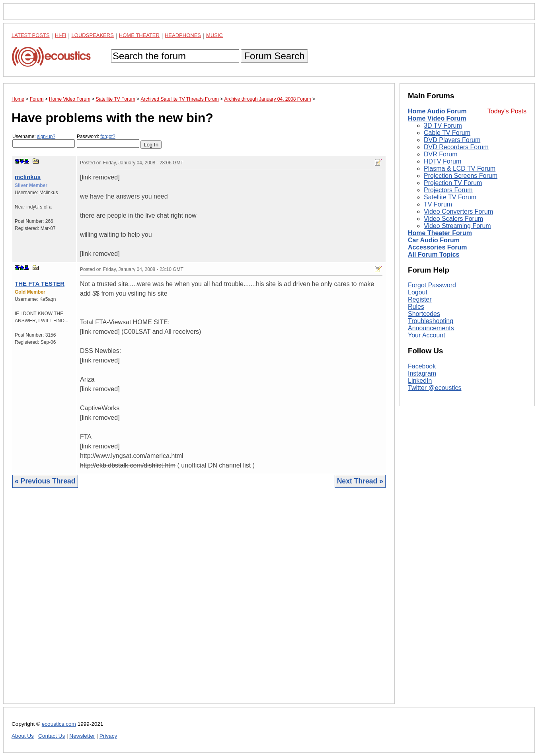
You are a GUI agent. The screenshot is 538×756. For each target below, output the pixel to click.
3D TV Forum (443, 126)
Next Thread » (360, 481)
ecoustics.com (59, 724)
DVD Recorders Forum (456, 147)
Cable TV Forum (447, 133)
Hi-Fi (61, 35)
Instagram (422, 373)
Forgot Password (432, 285)
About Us (23, 736)
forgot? (108, 136)
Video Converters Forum (458, 211)
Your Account (427, 335)
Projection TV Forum (453, 183)
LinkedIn (420, 381)
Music (214, 35)
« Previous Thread (45, 481)
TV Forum (438, 204)
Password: (108, 141)
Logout (418, 292)
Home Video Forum (437, 118)
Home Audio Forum (437, 111)
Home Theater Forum (440, 233)
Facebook (422, 366)
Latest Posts (31, 35)
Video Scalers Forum (453, 219)
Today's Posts (507, 111)
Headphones (183, 35)
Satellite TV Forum (450, 197)
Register (420, 299)
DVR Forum (441, 154)
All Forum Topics (434, 254)
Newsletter (82, 736)
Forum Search (274, 56)
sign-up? (46, 136)
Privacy (108, 736)
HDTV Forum (442, 161)
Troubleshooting (431, 321)
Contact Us (52, 736)
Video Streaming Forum (457, 226)
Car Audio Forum (434, 240)
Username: (44, 141)
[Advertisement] (199, 602)
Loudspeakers (93, 35)
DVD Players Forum (452, 140)
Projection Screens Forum (461, 176)
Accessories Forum (438, 247)
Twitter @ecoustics (435, 388)
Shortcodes (424, 314)
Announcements (431, 328)
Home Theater (139, 35)
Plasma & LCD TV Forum (460, 169)
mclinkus (28, 177)
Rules (416, 307)
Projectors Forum (448, 190)
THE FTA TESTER (40, 283)
